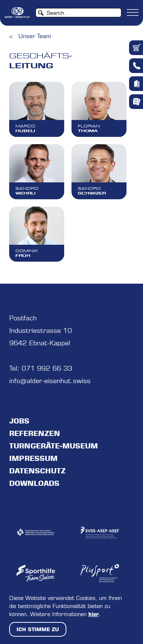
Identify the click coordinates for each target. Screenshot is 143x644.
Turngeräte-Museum (54, 446)
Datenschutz (37, 471)
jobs (19, 421)
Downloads (34, 483)
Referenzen (35, 433)
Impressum (33, 458)
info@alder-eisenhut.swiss (50, 381)
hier (93, 614)
